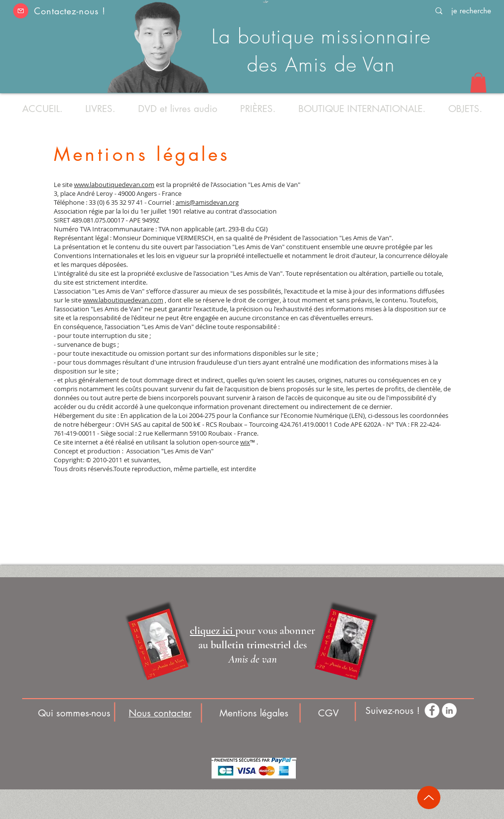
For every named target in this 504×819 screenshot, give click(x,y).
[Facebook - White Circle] (432, 710)
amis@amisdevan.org (207, 202)
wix (245, 442)
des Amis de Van (321, 64)
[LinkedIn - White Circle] (449, 710)
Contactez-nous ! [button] (70, 11)
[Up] (429, 798)
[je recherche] (471, 11)
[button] (20, 11)
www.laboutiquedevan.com (114, 185)
